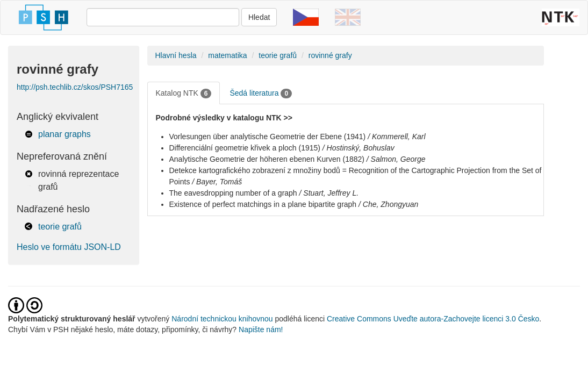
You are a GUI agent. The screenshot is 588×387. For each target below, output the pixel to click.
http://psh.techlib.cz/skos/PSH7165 (75, 87)
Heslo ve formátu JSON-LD (69, 247)
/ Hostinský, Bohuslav (358, 148)
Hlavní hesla (176, 55)
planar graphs (64, 134)
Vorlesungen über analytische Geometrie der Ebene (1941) (268, 137)
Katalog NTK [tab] (184, 94)
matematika (227, 55)
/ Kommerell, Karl (396, 137)
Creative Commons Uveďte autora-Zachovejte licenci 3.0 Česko (433, 319)
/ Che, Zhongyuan (388, 204)
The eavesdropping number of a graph (233, 193)
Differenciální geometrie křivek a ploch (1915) (245, 148)
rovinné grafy (330, 55)
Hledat (259, 17)
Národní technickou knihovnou (222, 319)
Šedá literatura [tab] (261, 94)
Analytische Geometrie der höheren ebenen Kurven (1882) (267, 159)
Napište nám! (261, 329)
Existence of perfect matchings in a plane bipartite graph (263, 204)
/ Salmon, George (396, 159)
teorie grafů (60, 227)
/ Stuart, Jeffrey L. (329, 193)
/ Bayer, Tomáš (217, 182)
